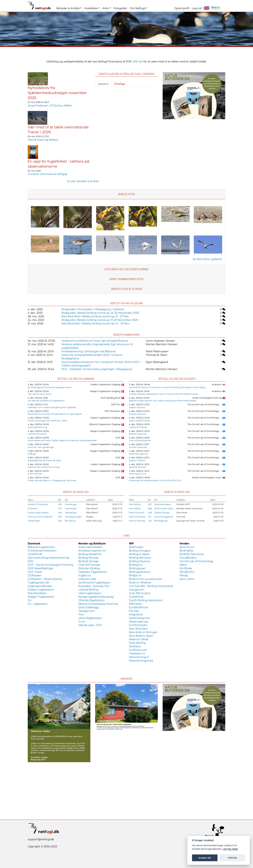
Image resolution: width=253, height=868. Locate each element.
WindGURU (187, 572)
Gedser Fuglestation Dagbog (105, 384)
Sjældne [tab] (103, 84)
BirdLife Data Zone (192, 554)
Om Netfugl (138, 8)
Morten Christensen (38, 504)
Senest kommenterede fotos (126, 279)
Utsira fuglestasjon (90, 618)
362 (60, 521)
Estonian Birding (89, 568)
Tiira (81, 615)
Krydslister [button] (91, 8)
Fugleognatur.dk (39, 583)
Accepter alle (205, 858)
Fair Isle (134, 611)
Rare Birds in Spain (141, 636)
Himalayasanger (73, 517)
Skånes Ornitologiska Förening (98, 604)
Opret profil (182, 8)
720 (150, 521)
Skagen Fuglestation (41, 597)
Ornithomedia (138, 625)
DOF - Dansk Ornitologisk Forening (50, 565)
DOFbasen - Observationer (45, 579)
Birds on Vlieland (140, 583)
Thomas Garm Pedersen (40, 517)
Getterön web (87, 579)
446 (60, 513)
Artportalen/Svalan (90, 547)
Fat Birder (186, 568)
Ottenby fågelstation (92, 600)
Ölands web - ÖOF (90, 625)
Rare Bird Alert (138, 629)
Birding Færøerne (90, 554)
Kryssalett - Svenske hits (94, 586)
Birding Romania (140, 558)
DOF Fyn (116, 404)
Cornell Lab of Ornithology (197, 561)
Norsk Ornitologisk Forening (207, 398)
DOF (118, 438)
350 (60, 517)
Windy (184, 575)
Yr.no (81, 622)
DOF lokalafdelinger (41, 568)
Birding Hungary (140, 551)
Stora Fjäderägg (89, 607)
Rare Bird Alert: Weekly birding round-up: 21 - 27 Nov (95, 316)
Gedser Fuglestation (41, 590)
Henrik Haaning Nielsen (43, 140)
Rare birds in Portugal (143, 632)
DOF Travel (35, 572)
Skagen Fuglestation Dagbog (105, 391)
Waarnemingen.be (141, 661)
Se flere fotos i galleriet (207, 259)
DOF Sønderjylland (111, 398)
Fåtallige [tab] (120, 84)
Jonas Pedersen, (39, 106)
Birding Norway (88, 558)
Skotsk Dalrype (162, 513)
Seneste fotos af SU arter (126, 289)
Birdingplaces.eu (140, 572)
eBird (183, 565)
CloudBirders (188, 558)
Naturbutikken (37, 593)
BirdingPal (186, 551)
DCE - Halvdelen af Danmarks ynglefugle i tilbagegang (97, 369)
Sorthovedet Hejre (164, 509)
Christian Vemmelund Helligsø (48, 174)
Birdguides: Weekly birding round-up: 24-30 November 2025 (100, 313)
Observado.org (138, 622)
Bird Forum (187, 547)
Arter (106, 8)
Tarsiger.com (87, 611)
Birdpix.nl (135, 575)
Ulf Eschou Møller (61, 106)
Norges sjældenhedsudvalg (96, 597)
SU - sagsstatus (38, 604)
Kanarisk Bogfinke (164, 517)
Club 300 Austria (140, 593)
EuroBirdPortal (139, 607)
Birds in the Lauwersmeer (146, 579)
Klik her (138, 62)
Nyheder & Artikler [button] (68, 8)
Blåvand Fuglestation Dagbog (105, 424)
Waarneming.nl (139, 657)
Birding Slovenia (139, 561)
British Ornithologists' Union (207, 478)
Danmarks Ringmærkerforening (49, 558)
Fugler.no (84, 575)
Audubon (217, 384)
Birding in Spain (139, 554)
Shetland (135, 646)
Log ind (197, 8)
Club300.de (136, 597)
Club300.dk (35, 554)
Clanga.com (137, 590)
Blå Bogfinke (161, 521)
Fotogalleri (120, 8)
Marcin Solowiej (137, 517)
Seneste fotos (126, 194)
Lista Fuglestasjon (90, 593)
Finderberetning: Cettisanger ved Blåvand (89, 351)
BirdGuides (136, 547)
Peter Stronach (137, 513)
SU (30, 600)
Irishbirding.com (139, 618)
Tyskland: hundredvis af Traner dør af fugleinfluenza (95, 341)
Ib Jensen (33, 509)
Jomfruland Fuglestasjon (94, 583)
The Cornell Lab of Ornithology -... (204, 404)
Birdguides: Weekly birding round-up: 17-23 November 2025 (100, 320)
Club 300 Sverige (89, 565)
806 (150, 509)
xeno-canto (187, 579)
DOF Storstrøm (113, 411)
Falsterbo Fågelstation (93, 572)
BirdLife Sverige (88, 561)
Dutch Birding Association (146, 600)
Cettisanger (71, 504)
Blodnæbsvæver (163, 504)
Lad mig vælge (230, 849)
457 (60, 509)
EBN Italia (135, 604)
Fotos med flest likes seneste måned (126, 269)
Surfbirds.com (138, 650)
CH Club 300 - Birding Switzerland (151, 586)
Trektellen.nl (137, 654)
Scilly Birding (137, 643)
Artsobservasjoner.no (92, 551)
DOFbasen (35, 575)
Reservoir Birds (139, 639)
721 (150, 517)
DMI (30, 561)
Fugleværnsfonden (40, 586)
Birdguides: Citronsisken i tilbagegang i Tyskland (93, 309)
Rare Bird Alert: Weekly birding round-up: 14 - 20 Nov (95, 324)
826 (150, 513)
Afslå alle (232, 858)
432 (60, 504)
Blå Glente (70, 521)
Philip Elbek (34, 521)
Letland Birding (88, 590)
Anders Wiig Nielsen (38, 513)
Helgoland (136, 615)
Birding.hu (136, 565)
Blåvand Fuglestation (41, 547)
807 (150, 504)
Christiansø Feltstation (42, 551)
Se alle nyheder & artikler (83, 181)
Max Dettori (135, 504)
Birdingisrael (137, 568)
